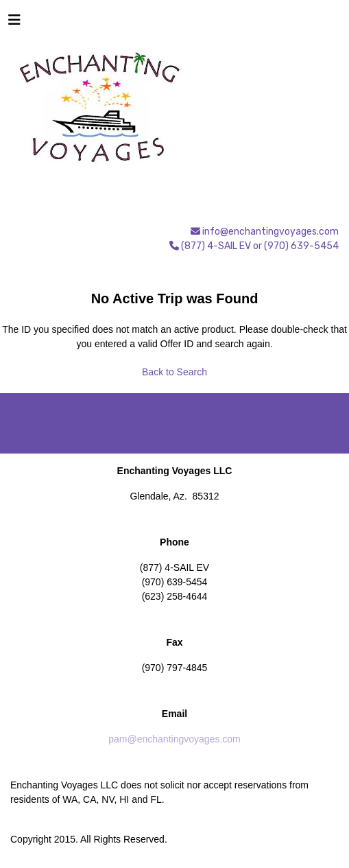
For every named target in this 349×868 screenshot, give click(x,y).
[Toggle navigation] (14, 23)
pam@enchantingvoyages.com (174, 739)
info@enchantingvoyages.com (270, 232)
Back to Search (174, 372)
